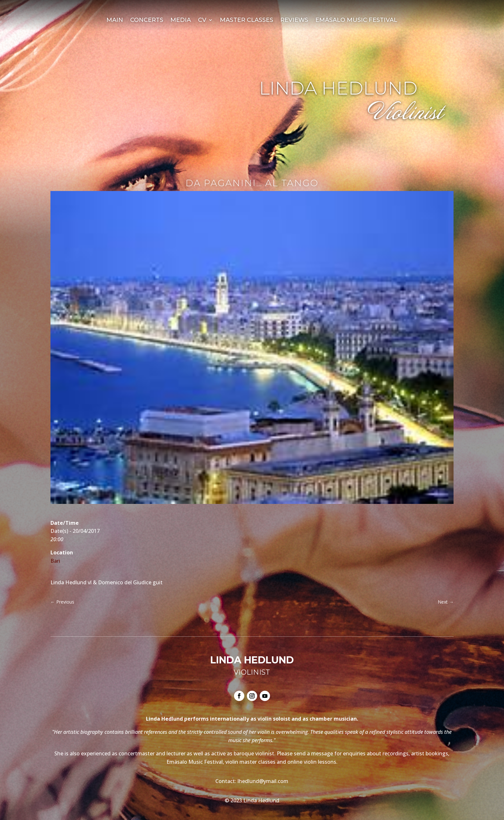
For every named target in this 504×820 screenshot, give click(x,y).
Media (181, 21)
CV (202, 21)
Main (115, 21)
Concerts (147, 21)
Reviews (294, 21)
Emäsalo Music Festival (356, 21)
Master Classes (247, 21)
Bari (55, 561)
